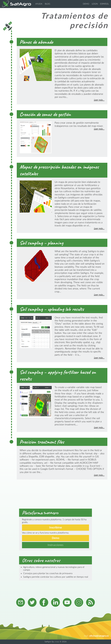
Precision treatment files (42, 442)
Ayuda (39, 4)
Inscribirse (56, 528)
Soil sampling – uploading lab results (52, 309)
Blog (47, 4)
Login (95, 4)
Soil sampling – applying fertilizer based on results (58, 375)
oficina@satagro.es (99, 636)
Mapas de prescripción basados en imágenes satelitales (59, 170)
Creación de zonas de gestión (45, 114)
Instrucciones (55, 545)
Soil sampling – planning (41, 243)
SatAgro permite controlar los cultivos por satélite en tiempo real (56, 577)
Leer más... (99, 100)
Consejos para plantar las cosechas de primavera (48, 573)
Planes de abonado (36, 42)
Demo (86, 4)
